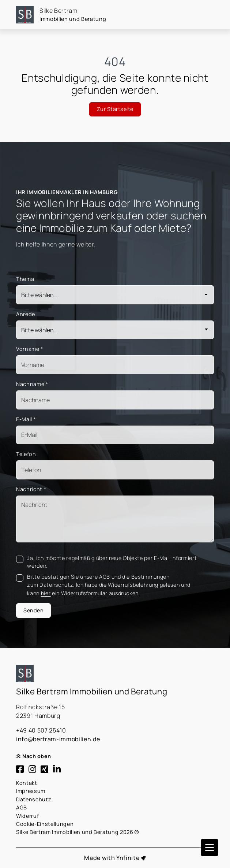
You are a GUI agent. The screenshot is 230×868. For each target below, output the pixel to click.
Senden (33, 610)
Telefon (26, 454)
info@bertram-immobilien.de (58, 739)
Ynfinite (128, 858)
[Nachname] (115, 400)
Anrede (26, 314)
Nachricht (31, 489)
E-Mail (26, 419)
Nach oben (34, 756)
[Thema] (115, 295)
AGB (22, 807)
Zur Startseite (115, 109)
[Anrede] (115, 330)
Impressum (31, 791)
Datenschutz (34, 799)
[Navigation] (210, 847)
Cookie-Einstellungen (45, 824)
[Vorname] (115, 365)
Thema (25, 279)
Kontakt (27, 783)
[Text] (115, 519)
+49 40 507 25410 (41, 730)
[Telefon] (115, 470)
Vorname (30, 349)
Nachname (32, 384)
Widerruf (27, 816)
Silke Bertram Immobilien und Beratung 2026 (78, 832)
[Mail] (115, 435)
